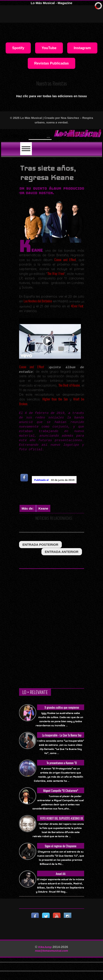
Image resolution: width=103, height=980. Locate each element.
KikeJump (45, 947)
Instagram (82, 48)
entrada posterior (40, 545)
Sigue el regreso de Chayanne (60, 846)
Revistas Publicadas (52, 63)
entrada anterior (62, 552)
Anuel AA (61, 874)
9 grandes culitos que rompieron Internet (62, 710)
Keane (43, 508)
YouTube (49, 48)
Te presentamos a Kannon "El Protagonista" (62, 765)
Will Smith (40, 136)
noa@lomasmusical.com (51, 951)
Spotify (18, 48)
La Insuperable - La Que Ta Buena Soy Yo (62, 737)
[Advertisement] (61, 495)
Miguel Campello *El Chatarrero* (61, 790)
